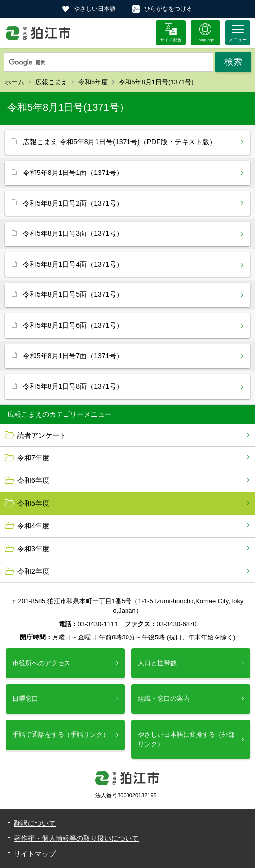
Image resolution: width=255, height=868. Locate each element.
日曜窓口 (25, 699)
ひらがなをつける (168, 9)
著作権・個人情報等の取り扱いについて (76, 838)
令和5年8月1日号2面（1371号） (73, 203)
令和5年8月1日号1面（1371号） (73, 173)
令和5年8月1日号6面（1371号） (73, 325)
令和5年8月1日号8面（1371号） (73, 386)
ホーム (15, 82)
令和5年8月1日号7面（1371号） (73, 356)
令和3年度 (33, 549)
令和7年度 (33, 458)
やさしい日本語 (95, 9)
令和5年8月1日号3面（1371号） (73, 233)
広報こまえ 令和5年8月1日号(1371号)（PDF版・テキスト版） (120, 142)
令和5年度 (93, 82)
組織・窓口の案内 (164, 699)
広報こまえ (51, 82)
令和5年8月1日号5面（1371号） (73, 294)
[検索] (109, 62)
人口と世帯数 (157, 663)
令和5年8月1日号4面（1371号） (73, 264)
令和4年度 (33, 526)
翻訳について (35, 823)
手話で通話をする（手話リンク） (61, 734)
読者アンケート (42, 435)
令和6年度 (33, 480)
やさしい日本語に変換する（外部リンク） (186, 739)
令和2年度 (33, 571)
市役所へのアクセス (41, 663)
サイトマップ (35, 854)
